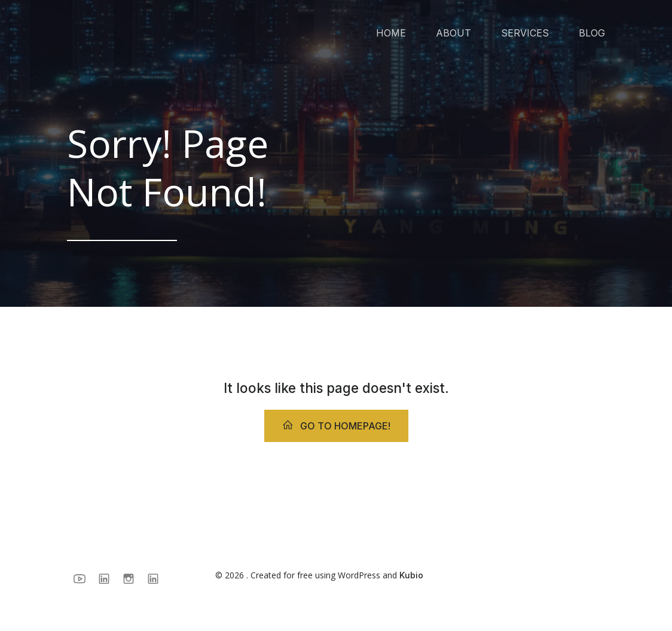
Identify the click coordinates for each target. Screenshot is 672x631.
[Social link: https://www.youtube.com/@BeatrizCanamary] (84, 579)
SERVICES (525, 33)
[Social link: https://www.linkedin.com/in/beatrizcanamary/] (158, 579)
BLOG (592, 33)
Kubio (411, 575)
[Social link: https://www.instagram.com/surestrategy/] (133, 579)
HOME (391, 33)
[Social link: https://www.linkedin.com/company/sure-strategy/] (109, 579)
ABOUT (453, 33)
